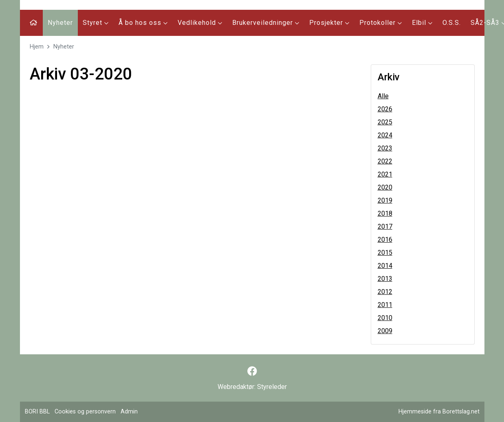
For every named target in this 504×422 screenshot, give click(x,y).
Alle (383, 96)
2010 (385, 318)
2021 (385, 174)
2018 (385, 213)
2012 (385, 292)
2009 (385, 331)
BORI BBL (37, 412)
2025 (385, 122)
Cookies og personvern (85, 412)
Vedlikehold (200, 23)
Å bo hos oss (143, 23)
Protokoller (381, 23)
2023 (385, 148)
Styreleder (272, 387)
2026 (385, 109)
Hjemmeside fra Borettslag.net (439, 412)
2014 (385, 266)
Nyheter (60, 23)
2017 (385, 226)
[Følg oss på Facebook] (252, 371)
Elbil (422, 23)
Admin (129, 412)
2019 (385, 200)
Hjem (37, 47)
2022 (385, 161)
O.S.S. (452, 23)
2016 (385, 240)
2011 (385, 305)
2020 (385, 187)
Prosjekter (329, 23)
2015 (385, 253)
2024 (385, 135)
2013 (385, 279)
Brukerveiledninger (266, 23)
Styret (96, 23)
